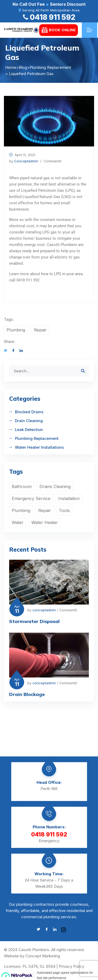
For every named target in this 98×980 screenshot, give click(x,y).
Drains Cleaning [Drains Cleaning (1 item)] (55, 486)
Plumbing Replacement (37, 438)
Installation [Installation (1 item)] (69, 498)
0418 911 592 (49, 17)
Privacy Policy (71, 966)
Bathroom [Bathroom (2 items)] (22, 486)
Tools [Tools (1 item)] (64, 510)
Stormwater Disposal (34, 621)
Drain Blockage (27, 694)
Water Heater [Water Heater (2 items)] (45, 522)
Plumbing (16, 330)
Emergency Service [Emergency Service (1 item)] (31, 498)
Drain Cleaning (29, 421)
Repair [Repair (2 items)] (45, 510)
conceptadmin (26, 161)
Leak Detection (29, 430)
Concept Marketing (43, 956)
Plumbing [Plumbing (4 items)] (21, 510)
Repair (40, 330)
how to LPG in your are (61, 274)
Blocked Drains (29, 412)
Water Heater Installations (39, 447)
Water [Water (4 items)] (18, 522)
